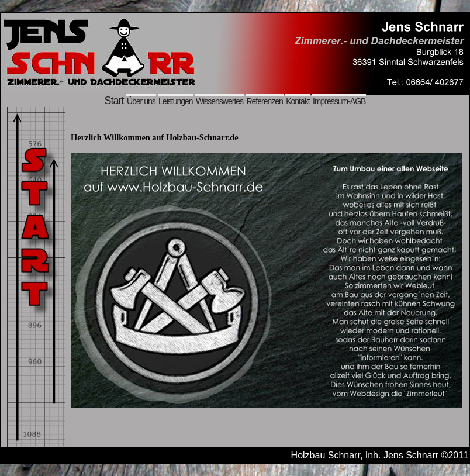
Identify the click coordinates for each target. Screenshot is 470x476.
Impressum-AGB (339, 101)
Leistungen (176, 101)
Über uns (141, 101)
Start (114, 101)
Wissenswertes (220, 101)
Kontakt (298, 101)
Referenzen (264, 101)
